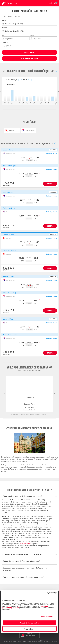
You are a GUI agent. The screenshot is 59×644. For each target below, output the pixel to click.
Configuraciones (46, 617)
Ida (3, 35)
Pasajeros (5, 42)
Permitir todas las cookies (29, 623)
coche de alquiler (26, 544)
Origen (4, 20)
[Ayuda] (51, 3)
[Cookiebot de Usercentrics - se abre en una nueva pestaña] (47, 593)
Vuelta (32, 35)
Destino (4, 28)
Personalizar (30, 629)
